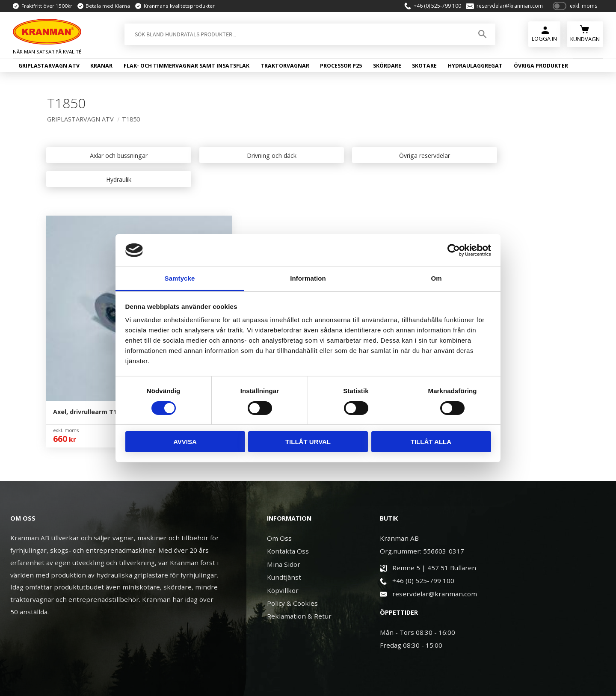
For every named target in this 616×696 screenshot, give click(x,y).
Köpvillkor (283, 506)
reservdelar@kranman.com (506, 7)
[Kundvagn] (585, 35)
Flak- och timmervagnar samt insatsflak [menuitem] (187, 67)
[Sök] (481, 36)
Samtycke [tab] (180, 278)
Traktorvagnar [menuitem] (285, 67)
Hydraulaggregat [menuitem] (475, 67)
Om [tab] (436, 278)
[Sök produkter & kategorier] (295, 36)
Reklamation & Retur (299, 532)
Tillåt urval (308, 442)
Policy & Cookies (292, 519)
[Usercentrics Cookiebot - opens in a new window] (454, 250)
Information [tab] (308, 278)
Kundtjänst (284, 493)
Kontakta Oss (288, 467)
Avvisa (185, 442)
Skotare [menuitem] (424, 67)
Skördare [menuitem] (387, 67)
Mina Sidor (284, 480)
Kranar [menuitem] (101, 67)
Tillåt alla (431, 442)
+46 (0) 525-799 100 (434, 7)
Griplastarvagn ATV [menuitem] (49, 67)
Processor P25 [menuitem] (341, 67)
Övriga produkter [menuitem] (541, 67)
